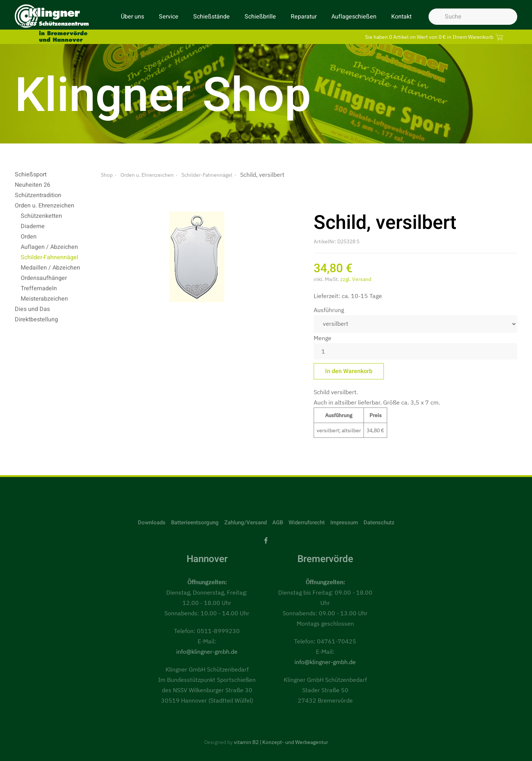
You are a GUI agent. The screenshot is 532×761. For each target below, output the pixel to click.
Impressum (344, 522)
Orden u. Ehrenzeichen (45, 206)
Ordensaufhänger (44, 278)
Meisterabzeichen (44, 299)
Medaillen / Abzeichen (50, 268)
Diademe (33, 226)
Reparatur (304, 17)
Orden (29, 237)
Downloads (152, 522)
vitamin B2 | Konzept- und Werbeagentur (281, 742)
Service (169, 17)
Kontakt (401, 17)
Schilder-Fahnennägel (50, 257)
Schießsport (31, 175)
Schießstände (212, 17)
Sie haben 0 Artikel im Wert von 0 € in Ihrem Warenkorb (435, 37)
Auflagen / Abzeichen (49, 247)
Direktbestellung (36, 319)
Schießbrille (260, 17)
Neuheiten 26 (33, 185)
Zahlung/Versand (245, 522)
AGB (278, 522)
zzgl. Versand (356, 279)
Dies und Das (32, 309)
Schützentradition (38, 195)
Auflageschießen (354, 17)
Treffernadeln (39, 288)
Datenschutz (379, 522)
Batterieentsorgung (195, 522)
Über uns (132, 17)
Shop (107, 175)
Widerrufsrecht (307, 522)
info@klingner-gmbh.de (207, 652)
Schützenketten (41, 216)
